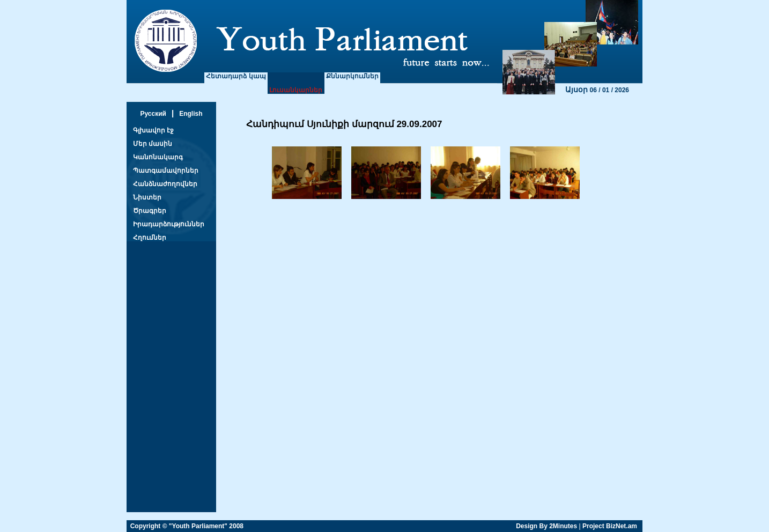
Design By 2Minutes (546, 526)
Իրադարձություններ (169, 224)
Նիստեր (147, 197)
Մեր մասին (153, 144)
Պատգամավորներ (166, 171)
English (191, 114)
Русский (153, 114)
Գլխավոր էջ (153, 130)
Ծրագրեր (150, 211)
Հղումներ (150, 238)
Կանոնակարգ (158, 157)
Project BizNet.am (610, 526)
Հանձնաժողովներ (165, 184)
